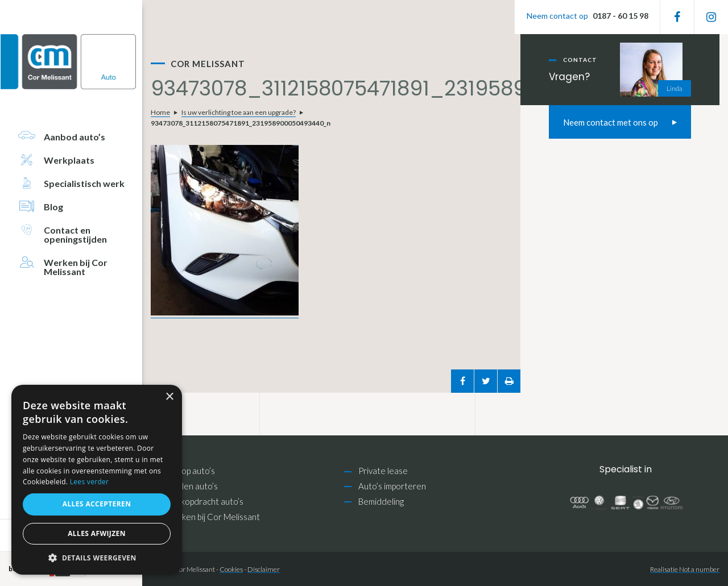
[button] (97, 558)
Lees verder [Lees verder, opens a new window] (90, 482)
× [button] (169, 397)
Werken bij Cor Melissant (212, 517)
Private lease (383, 471)
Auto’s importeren (392, 486)
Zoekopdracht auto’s (204, 501)
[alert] (97, 480)
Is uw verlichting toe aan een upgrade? (239, 112)
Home (160, 112)
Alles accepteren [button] (97, 504)
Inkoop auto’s (190, 471)
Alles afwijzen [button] (97, 533)
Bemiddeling (381, 501)
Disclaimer (264, 569)
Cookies (231, 569)
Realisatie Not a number (685, 569)
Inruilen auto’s (191, 486)
